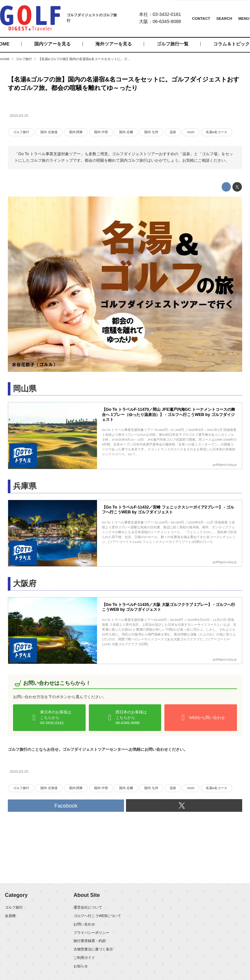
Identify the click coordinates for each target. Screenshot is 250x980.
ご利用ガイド (84, 958)
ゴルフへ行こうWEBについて (97, 916)
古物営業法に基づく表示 (93, 949)
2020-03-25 (19, 116)
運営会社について (88, 907)
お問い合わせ (84, 924)
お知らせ (81, 966)
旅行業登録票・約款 (90, 941)
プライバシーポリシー (91, 933)
